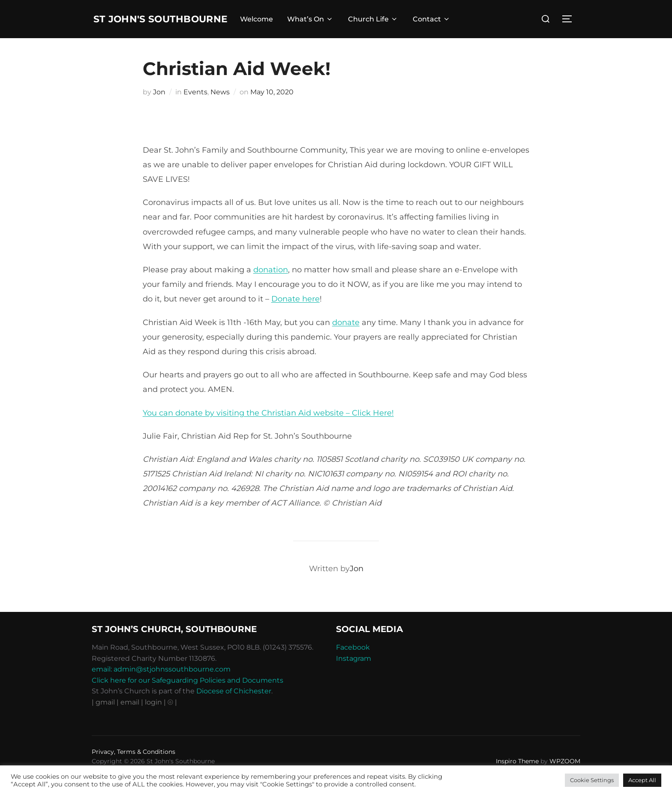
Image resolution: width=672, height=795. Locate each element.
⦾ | (172, 720)
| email (129, 720)
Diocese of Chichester (234, 709)
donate (346, 340)
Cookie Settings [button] (592, 780)
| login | (153, 720)
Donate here (295, 317)
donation (271, 287)
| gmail (104, 720)
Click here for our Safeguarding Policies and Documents (187, 698)
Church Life (388, 28)
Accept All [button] (642, 780)
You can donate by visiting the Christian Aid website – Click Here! (268, 431)
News (220, 110)
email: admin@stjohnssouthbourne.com (161, 687)
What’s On (326, 28)
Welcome (272, 28)
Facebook (353, 665)
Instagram (354, 676)
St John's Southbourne (142, 28)
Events (195, 110)
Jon (159, 110)
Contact (447, 28)
